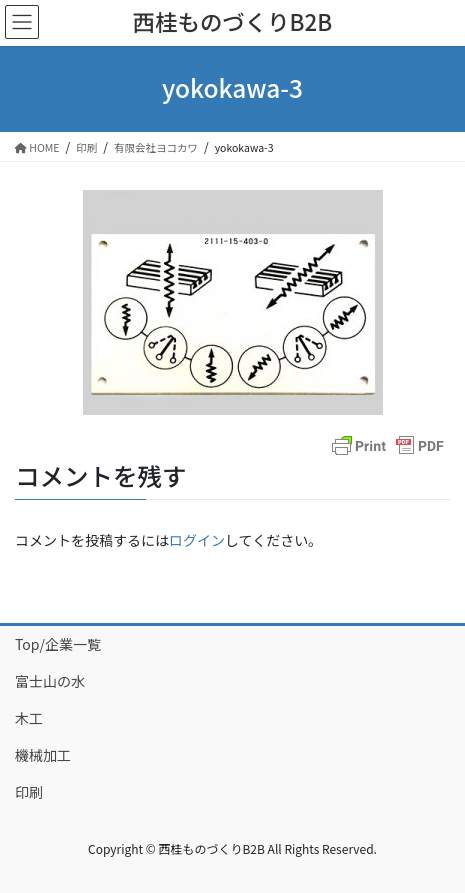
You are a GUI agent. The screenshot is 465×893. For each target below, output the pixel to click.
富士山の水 (50, 681)
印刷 (29, 792)
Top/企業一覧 (58, 644)
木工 (29, 718)
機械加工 (43, 755)
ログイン (197, 540)
